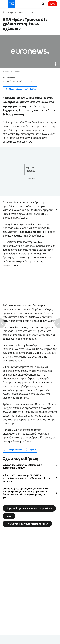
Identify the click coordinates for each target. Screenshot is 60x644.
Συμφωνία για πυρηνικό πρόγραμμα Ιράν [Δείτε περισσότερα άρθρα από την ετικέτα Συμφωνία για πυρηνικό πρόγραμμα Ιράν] (29, 508)
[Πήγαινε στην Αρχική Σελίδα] (12, 4)
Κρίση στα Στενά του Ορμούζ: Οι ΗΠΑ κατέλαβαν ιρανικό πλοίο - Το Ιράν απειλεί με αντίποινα (26, 478)
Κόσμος (22, 13)
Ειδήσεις (12, 13)
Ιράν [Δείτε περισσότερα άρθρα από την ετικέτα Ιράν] (9, 516)
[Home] (4, 12)
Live (53, 4)
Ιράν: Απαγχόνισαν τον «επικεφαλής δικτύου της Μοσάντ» (22, 466)
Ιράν (31, 13)
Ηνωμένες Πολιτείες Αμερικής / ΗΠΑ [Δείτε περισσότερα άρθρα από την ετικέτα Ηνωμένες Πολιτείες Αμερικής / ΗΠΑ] (27, 523)
